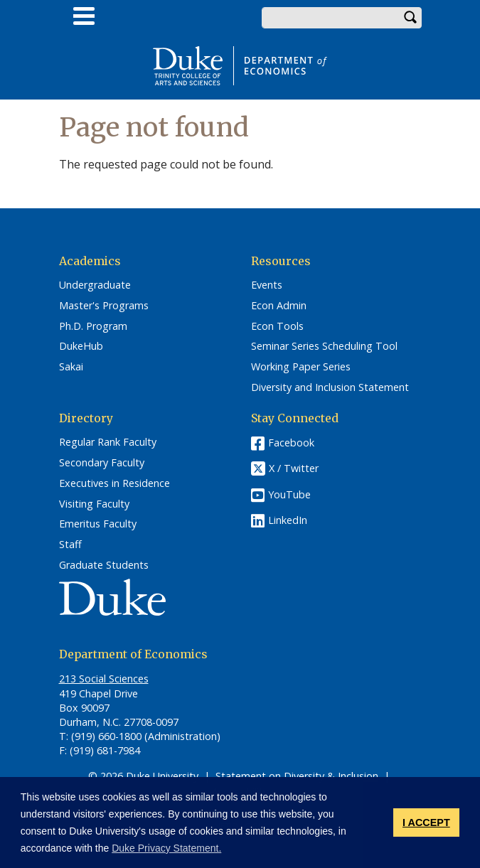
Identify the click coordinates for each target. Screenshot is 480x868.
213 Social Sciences (104, 679)
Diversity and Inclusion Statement (330, 387)
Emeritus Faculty (98, 524)
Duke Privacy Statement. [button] (166, 848)
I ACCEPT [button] (426, 823)
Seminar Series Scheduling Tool (324, 346)
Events (267, 285)
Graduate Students (104, 565)
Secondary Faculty (102, 463)
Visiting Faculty (94, 504)
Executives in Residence (114, 483)
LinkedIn (288, 520)
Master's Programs (104, 306)
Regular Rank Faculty (108, 442)
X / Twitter (294, 469)
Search (411, 18)
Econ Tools (277, 326)
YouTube (289, 494)
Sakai (71, 367)
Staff (70, 545)
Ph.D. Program (93, 326)
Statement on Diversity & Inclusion (297, 776)
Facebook (291, 443)
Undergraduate (95, 285)
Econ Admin (279, 306)
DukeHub (81, 346)
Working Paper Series (301, 367)
